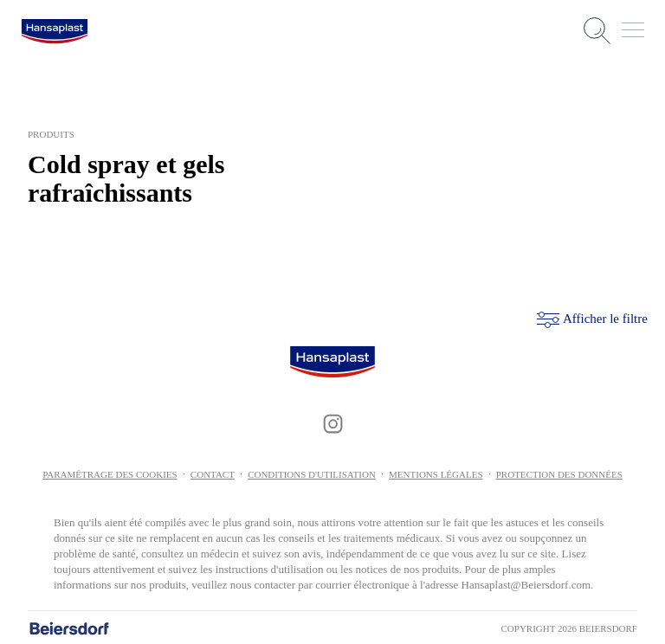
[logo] (55, 31)
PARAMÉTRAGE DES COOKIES (110, 473)
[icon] (332, 422)
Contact (213, 473)
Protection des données (559, 473)
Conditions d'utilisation (312, 473)
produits (51, 134)
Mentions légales (436, 473)
